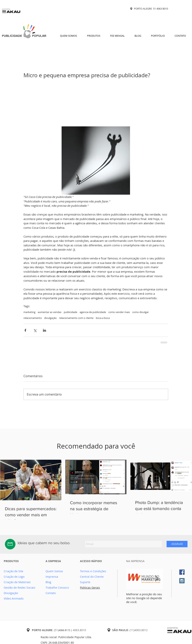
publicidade (70, 312)
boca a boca (103, 318)
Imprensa (52, 577)
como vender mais (119, 312)
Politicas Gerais (90, 588)
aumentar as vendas (50, 312)
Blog (48, 582)
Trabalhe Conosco (57, 588)
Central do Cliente (92, 577)
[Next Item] (157, 579)
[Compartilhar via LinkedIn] (44, 330)
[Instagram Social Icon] (182, 581)
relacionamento (33, 318)
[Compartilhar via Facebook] (25, 330)
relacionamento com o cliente (76, 318)
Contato (51, 593)
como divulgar (140, 312)
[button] (94, 36)
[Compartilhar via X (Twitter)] (35, 330)
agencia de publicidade (93, 312)
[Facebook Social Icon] (182, 572)
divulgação (50, 318)
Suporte (85, 582)
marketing (29, 312)
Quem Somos (54, 571)
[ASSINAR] (177, 544)
